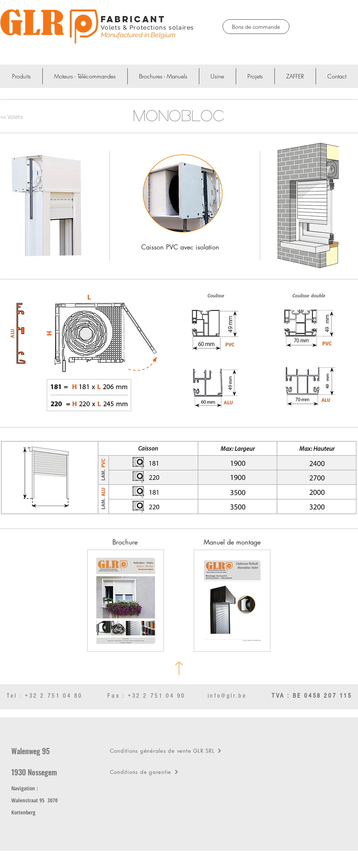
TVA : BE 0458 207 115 (312, 696)
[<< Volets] (21, 117)
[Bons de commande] (256, 27)
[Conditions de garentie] (180, 772)
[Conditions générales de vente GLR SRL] (180, 751)
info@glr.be (227, 696)
